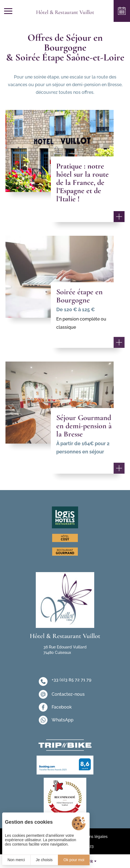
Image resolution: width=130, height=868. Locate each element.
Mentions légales (92, 837)
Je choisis (44, 860)
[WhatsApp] (65, 720)
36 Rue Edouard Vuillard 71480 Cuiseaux (65, 650)
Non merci (16, 860)
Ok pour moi (74, 860)
